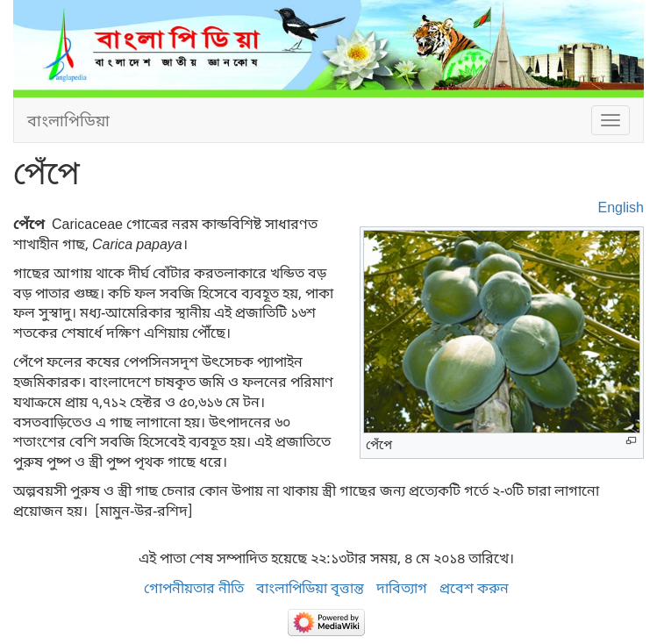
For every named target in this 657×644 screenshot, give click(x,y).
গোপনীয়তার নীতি (194, 588)
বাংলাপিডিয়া (68, 120)
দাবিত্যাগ (402, 588)
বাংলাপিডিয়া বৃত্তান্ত (310, 588)
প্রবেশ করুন (474, 588)
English (621, 207)
